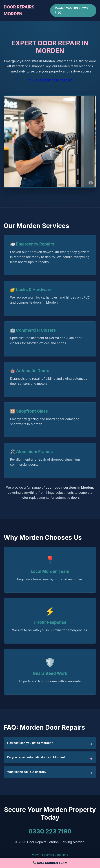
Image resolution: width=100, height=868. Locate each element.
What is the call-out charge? (27, 772)
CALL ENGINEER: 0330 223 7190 (50, 80)
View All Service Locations (50, 855)
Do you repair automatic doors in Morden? (36, 757)
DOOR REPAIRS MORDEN (19, 10)
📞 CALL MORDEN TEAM (50, 863)
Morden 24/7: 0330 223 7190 (71, 10)
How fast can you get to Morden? (30, 743)
